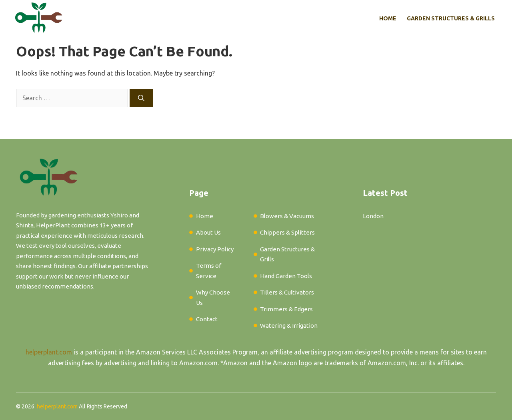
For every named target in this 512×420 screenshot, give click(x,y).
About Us (208, 232)
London (373, 216)
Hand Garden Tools (286, 276)
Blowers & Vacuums (287, 216)
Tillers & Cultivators (287, 292)
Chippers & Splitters (287, 232)
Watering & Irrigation (289, 325)
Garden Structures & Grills (451, 18)
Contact (207, 319)
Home (388, 18)
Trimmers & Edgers (286, 309)
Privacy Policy (215, 249)
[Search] (141, 98)
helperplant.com (49, 352)
